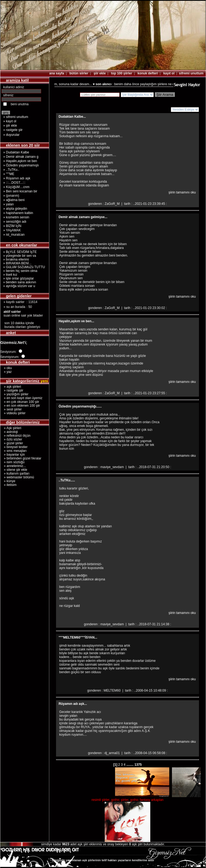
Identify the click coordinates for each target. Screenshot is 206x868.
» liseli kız (9, 275)
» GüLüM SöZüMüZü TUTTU (23, 267)
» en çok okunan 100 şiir (20, 402)
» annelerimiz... (13, 466)
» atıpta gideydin (15, 209)
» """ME (9, 174)
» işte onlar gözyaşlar (18, 278)
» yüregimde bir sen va (19, 256)
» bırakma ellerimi (15, 259)
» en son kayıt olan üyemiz (21, 398)
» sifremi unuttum (16, 117)
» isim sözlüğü (12, 462)
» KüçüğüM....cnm (16, 187)
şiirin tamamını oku (182, 192)
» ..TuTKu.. (11, 170)
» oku (6, 368)
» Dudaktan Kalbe (16, 152)
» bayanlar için (13, 455)
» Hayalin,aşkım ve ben (20, 161)
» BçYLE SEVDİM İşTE (19, 252)
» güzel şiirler (12, 443)
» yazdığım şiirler (14, 394)
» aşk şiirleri (11, 387)
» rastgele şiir (13, 130)
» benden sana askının (19, 282)
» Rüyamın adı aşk (17, 178)
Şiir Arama (165, 95)
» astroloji (9, 432)
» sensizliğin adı (15, 222)
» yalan (9, 204)
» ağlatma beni (14, 200)
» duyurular (11, 135)
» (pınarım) (11, 196)
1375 (138, 765)
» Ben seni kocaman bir (20, 191)
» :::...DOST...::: (14, 183)
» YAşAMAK (12, 230)
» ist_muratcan (14, 235)
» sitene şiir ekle (14, 470)
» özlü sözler (11, 439)
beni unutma (19, 104)
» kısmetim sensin (16, 217)
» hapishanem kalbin (18, 213)
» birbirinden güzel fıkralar (21, 458)
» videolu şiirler (13, 413)
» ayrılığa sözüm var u (18, 286)
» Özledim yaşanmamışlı (21, 165)
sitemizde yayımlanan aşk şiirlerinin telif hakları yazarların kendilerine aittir (103, 860)
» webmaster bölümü (17, 477)
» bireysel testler (14, 447)
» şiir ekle (10, 126)
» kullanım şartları (15, 474)
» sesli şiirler (11, 409)
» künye (8, 481)
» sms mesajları (13, 451)
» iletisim (8, 485)
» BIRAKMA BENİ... (16, 263)
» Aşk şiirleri (11, 428)
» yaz (6, 372)
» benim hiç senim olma (19, 271)
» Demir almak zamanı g (21, 157)
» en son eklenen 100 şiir (20, 406)
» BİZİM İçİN (12, 226)
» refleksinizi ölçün (15, 436)
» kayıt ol (10, 121)
